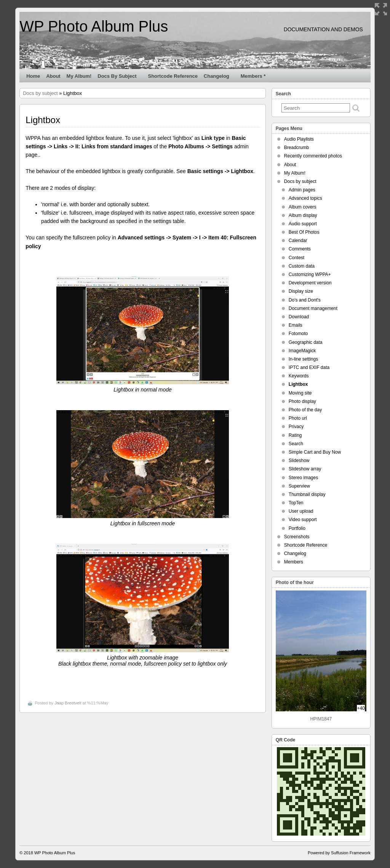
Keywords (299, 376)
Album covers (303, 207)
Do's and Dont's (305, 300)
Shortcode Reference (173, 76)
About (53, 76)
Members (294, 562)
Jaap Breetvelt (68, 703)
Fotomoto (298, 334)
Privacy (296, 427)
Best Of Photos (304, 232)
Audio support (303, 224)
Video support (303, 520)
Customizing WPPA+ (310, 274)
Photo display (302, 401)
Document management (313, 308)
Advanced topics (305, 198)
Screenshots (297, 537)
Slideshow (299, 460)
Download (299, 317)
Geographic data (306, 342)
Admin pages (302, 190)
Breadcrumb (296, 148)
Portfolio (297, 528)
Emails (296, 325)
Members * (253, 76)
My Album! (79, 76)
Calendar (298, 241)
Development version (310, 283)
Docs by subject (120, 78)
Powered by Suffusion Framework (339, 853)
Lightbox (298, 384)
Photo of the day (305, 410)
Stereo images (303, 478)
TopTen (296, 503)
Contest (296, 258)
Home (33, 76)
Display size (301, 291)
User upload (301, 511)
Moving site (300, 393)
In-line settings (303, 359)
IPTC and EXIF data (309, 367)
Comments (300, 249)
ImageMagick (302, 351)
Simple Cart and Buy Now (315, 452)
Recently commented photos (313, 156)
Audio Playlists (299, 139)
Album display (303, 215)
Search (296, 444)
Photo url (298, 418)
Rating (295, 435)
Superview (299, 486)
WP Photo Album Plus (94, 26)
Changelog (220, 78)
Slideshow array (305, 469)
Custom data (302, 266)
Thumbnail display (307, 494)
